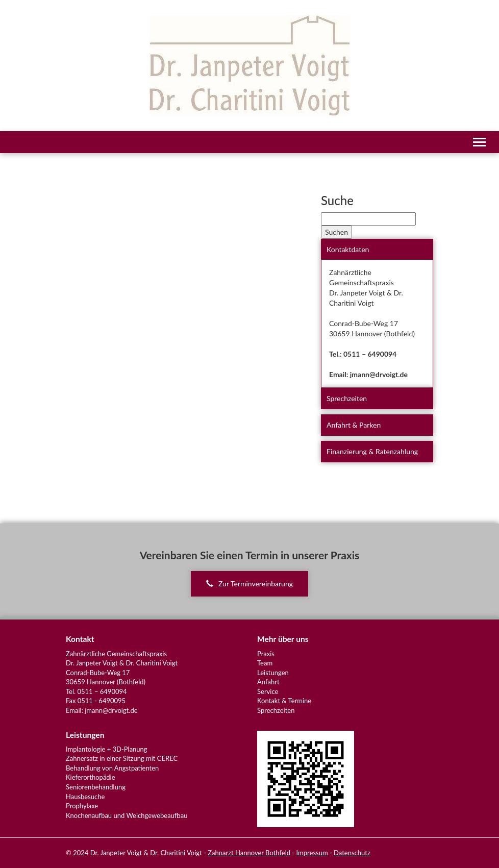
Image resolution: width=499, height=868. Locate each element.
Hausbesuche (85, 797)
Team (265, 663)
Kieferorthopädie (91, 777)
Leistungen (273, 673)
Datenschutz (352, 853)
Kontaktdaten (348, 249)
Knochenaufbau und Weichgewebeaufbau (127, 815)
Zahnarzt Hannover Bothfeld (249, 853)
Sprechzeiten (347, 398)
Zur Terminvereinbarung (249, 584)
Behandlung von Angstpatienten (112, 768)
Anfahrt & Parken (354, 425)
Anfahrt (268, 682)
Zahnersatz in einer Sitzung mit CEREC (122, 758)
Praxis (266, 654)
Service (268, 691)
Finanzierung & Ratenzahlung (372, 451)
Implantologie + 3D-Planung (107, 749)
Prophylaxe (82, 806)
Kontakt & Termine (284, 701)
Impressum (312, 853)
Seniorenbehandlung (96, 787)
